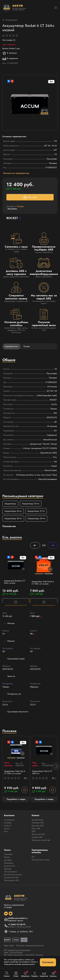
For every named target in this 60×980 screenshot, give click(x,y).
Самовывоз (9, 863)
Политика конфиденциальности (30, 946)
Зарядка (8, 869)
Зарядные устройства (41, 840)
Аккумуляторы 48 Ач (13, 518)
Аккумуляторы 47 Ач (36, 511)
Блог (6, 831)
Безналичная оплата (13, 875)
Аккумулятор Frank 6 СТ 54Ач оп (42, 772)
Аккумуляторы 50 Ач (36, 518)
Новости (8, 826)
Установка (8, 854)
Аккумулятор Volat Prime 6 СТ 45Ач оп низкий (43, 583)
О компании (9, 820)
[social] (6, 914)
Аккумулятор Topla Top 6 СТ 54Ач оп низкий (15, 772)
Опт (33, 857)
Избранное (25, 974)
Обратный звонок (15, 921)
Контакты (8, 823)
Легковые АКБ (38, 823)
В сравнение (10, 59)
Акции (7, 829)
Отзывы (27, 346)
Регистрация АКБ (11, 880)
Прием (7, 857)
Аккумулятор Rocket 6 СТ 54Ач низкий (15, 582)
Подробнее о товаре (16, 799)
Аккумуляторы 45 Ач (31, 504)
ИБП (34, 831)
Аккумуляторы (10, 20)
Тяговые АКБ (37, 837)
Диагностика (9, 866)
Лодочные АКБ (38, 834)
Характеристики (12, 346)
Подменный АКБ (11, 877)
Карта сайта (9, 946)
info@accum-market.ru (18, 918)
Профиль (35, 974)
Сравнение (44, 974)
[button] (56, 766)
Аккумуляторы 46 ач (13, 511)
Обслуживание (10, 872)
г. (20, 206)
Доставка (8, 860)
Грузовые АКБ (38, 826)
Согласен (48, 962)
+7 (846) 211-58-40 (17, 924)
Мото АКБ (36, 829)
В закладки (10, 53)
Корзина (53, 974)
